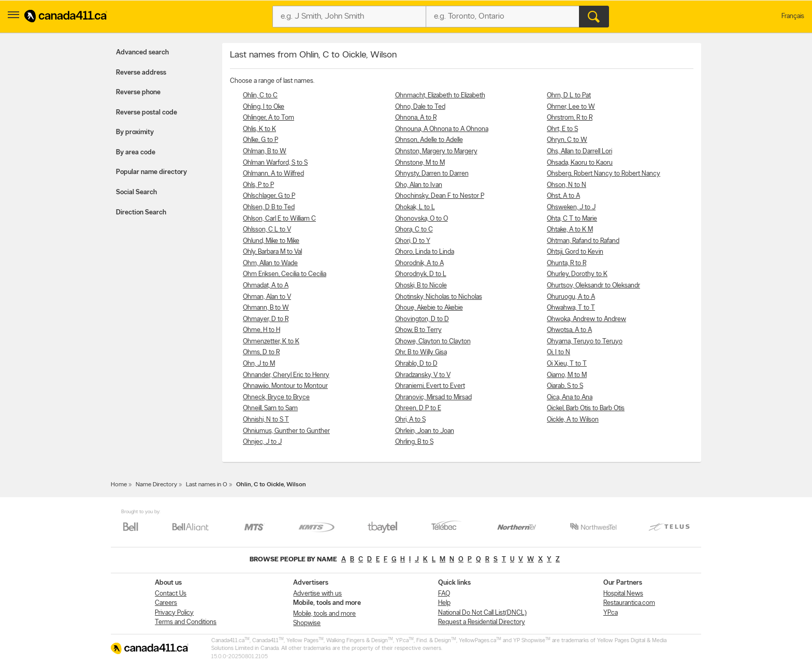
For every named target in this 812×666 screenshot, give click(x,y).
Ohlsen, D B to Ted (269, 207)
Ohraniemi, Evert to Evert (430, 386)
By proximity (135, 132)
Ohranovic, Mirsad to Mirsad (433, 397)
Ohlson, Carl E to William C (279, 219)
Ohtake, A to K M (570, 230)
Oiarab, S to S (565, 386)
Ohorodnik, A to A (419, 263)
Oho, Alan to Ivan (419, 185)
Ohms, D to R (261, 352)
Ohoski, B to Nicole (421, 286)
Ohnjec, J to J (262, 442)
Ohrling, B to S (414, 442)
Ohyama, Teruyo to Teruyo (585, 342)
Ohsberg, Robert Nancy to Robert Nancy (604, 174)
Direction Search (141, 213)
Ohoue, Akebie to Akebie (429, 308)
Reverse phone (138, 92)
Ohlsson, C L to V (267, 230)
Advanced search (142, 53)
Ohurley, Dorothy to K (577, 274)
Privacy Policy (174, 613)
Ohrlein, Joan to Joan (425, 431)
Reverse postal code (147, 113)
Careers (166, 603)
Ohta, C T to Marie (572, 219)
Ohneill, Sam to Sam (270, 408)
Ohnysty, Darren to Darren (432, 174)
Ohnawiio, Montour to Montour (285, 386)
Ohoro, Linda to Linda (425, 252)
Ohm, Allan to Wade (270, 263)
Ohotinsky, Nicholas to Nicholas (439, 297)
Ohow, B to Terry (418, 330)
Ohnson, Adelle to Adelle (429, 140)
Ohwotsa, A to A (569, 330)
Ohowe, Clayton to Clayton (433, 342)
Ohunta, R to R (567, 263)
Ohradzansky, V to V (423, 375)
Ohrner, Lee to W (571, 107)
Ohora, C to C (414, 230)
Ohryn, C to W (567, 140)
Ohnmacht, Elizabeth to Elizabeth (440, 96)
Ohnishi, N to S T (266, 420)
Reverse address (141, 73)
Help (444, 603)
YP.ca (611, 613)
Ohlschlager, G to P (269, 196)
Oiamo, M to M (567, 375)
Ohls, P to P (258, 185)
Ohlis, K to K (259, 129)
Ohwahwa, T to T (571, 308)
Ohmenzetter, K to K (271, 342)
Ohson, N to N (567, 185)
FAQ (444, 594)
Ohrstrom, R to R (570, 118)
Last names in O (207, 485)
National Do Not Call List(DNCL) (482, 613)
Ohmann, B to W (266, 308)
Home (119, 485)
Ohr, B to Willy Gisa (421, 352)
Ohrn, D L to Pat (569, 96)
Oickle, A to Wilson (573, 420)
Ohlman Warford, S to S (275, 163)
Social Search (136, 192)
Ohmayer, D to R (266, 319)
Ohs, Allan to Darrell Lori (579, 151)
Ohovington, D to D (422, 319)
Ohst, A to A (563, 196)
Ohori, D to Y (413, 241)
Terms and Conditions (186, 622)
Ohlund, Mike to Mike (271, 241)
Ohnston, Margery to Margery (436, 151)
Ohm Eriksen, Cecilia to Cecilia (285, 274)
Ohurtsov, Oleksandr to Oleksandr (593, 286)
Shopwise (307, 623)
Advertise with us (317, 594)
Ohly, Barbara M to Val (272, 252)
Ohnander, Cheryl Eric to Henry (286, 375)
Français (793, 16)
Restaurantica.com (629, 603)
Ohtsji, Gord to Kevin (575, 252)
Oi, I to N (559, 352)
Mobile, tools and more (324, 614)
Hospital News (623, 594)
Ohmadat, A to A (266, 286)
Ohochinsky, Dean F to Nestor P (440, 196)
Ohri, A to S (410, 420)
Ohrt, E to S (562, 129)
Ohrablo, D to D (416, 364)
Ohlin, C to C (260, 96)
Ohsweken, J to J (571, 207)
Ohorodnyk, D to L (421, 274)
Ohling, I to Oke (264, 107)
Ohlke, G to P (260, 140)
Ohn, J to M (259, 364)
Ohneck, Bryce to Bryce (276, 397)
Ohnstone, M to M (420, 163)
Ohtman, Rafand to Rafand (583, 241)
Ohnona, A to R (416, 118)
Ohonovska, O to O (422, 219)
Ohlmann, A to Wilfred (273, 174)
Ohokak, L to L (415, 207)
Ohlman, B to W (265, 151)
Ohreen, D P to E (418, 408)
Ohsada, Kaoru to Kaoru (580, 163)
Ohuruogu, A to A (571, 297)
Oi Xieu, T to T (567, 364)
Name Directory (156, 485)
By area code (136, 153)
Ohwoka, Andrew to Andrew (586, 319)
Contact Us (171, 594)
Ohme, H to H (262, 330)
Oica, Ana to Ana (570, 397)
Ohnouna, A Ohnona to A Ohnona (442, 129)
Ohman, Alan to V (267, 297)
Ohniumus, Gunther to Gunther (286, 431)
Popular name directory (151, 172)
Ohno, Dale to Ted (420, 107)
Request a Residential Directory (482, 622)
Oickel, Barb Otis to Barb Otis (586, 408)
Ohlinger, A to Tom (269, 118)
